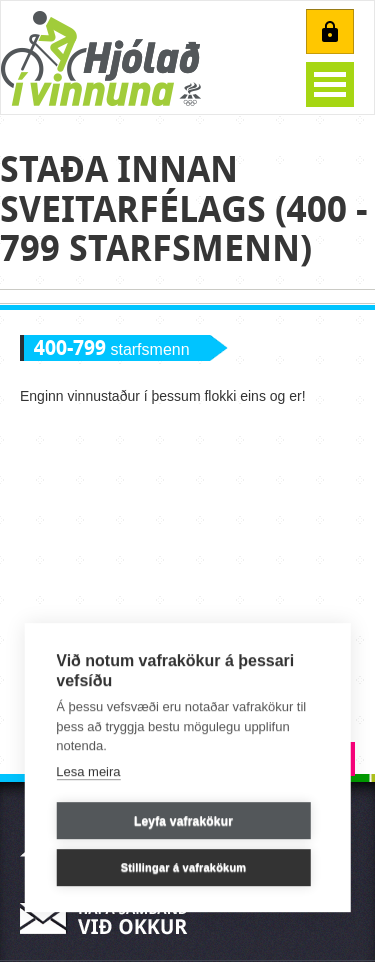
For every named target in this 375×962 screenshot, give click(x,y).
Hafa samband (110, 918)
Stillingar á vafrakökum (184, 868)
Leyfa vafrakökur (183, 821)
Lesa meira (88, 771)
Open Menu (330, 84)
